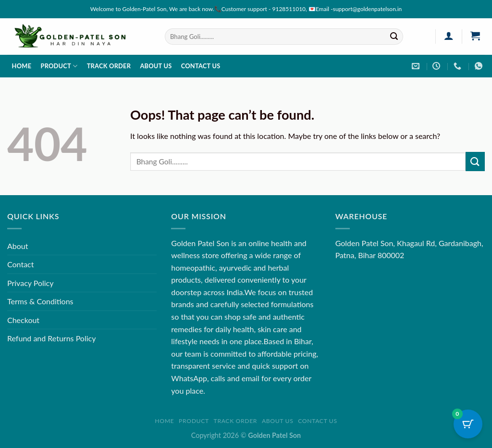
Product (59, 66)
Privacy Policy (31, 283)
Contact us (201, 66)
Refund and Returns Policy (51, 338)
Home (22, 66)
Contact (20, 264)
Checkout (23, 320)
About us (156, 66)
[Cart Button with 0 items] (468, 424)
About (18, 246)
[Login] (449, 36)
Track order (109, 66)
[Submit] (394, 37)
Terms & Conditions (40, 301)
